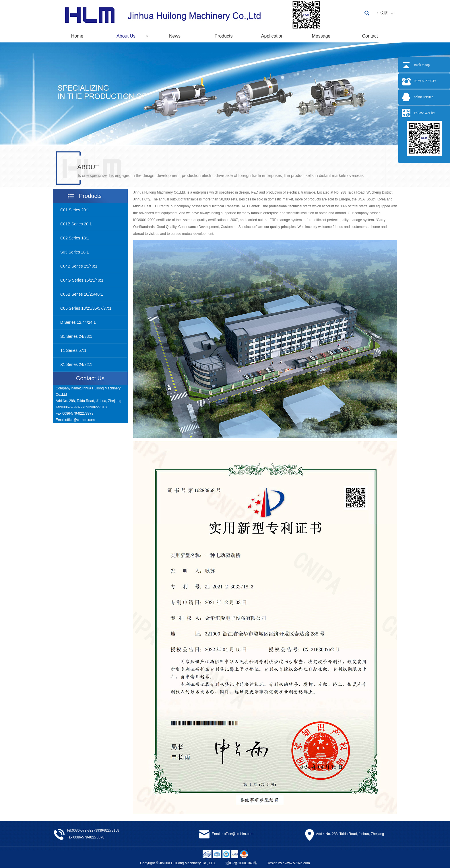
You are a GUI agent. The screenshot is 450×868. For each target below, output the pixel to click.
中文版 (383, 13)
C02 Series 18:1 (75, 238)
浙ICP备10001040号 (241, 863)
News (175, 36)
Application (272, 36)
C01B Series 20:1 (76, 224)
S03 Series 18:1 (75, 252)
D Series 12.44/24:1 (78, 322)
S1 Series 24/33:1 (76, 336)
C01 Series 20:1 (75, 210)
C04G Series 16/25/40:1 (82, 280)
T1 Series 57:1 (73, 350)
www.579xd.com (297, 863)
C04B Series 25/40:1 (79, 266)
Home (77, 36)
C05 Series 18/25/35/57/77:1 (86, 308)
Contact (370, 36)
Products (223, 36)
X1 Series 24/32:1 (76, 364)
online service (423, 97)
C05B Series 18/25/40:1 (82, 294)
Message (321, 36)
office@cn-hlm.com (80, 420)
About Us (126, 36)
